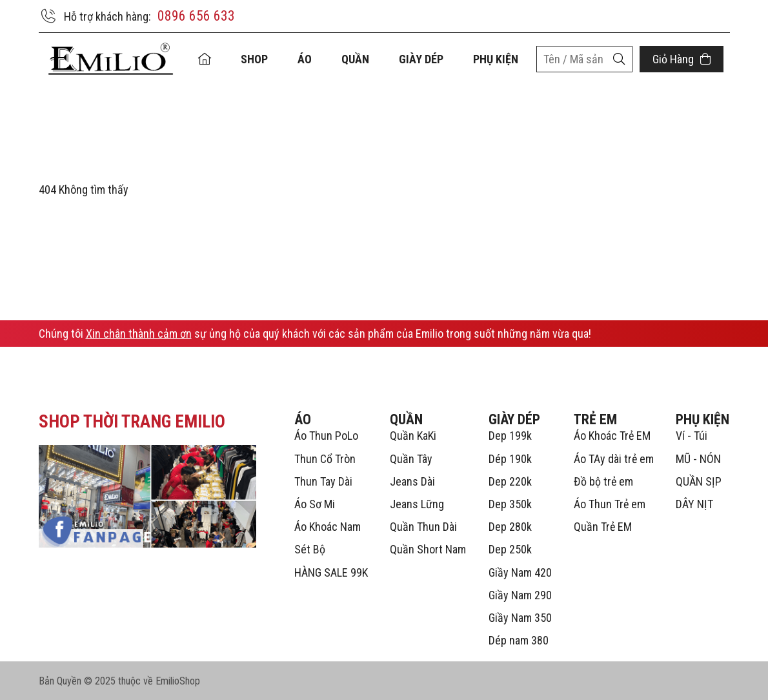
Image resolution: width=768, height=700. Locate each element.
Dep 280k (510, 527)
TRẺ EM (595, 419)
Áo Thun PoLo (326, 436)
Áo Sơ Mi (315, 504)
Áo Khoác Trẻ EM (612, 436)
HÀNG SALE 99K (331, 572)
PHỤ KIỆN (496, 59)
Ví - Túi (692, 436)
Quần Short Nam (428, 549)
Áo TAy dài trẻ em (614, 459)
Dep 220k (510, 481)
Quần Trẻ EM (603, 527)
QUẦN (355, 59)
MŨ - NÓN (698, 459)
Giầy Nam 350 (520, 618)
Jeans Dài (412, 481)
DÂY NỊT (694, 504)
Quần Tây (411, 459)
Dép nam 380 (519, 640)
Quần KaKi (413, 436)
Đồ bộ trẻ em (603, 481)
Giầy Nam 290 (520, 595)
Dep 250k (510, 549)
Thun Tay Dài (323, 481)
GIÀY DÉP (421, 59)
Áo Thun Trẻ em (610, 504)
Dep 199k (510, 436)
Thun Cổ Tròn (325, 459)
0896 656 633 (196, 16)
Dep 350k (510, 504)
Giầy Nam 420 (520, 572)
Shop (254, 59)
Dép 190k (510, 459)
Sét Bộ (310, 549)
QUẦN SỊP (699, 481)
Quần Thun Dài (423, 527)
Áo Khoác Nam (328, 527)
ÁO (305, 59)
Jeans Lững (417, 504)
